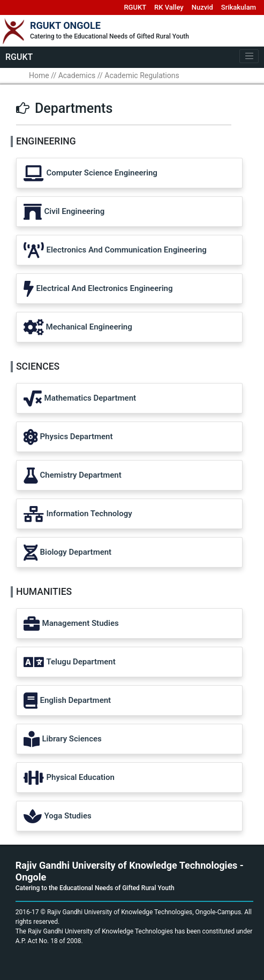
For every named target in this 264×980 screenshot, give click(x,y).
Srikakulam (239, 7)
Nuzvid (202, 7)
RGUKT (135, 7)
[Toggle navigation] (249, 56)
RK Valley (169, 7)
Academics (77, 75)
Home (39, 75)
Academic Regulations (142, 75)
